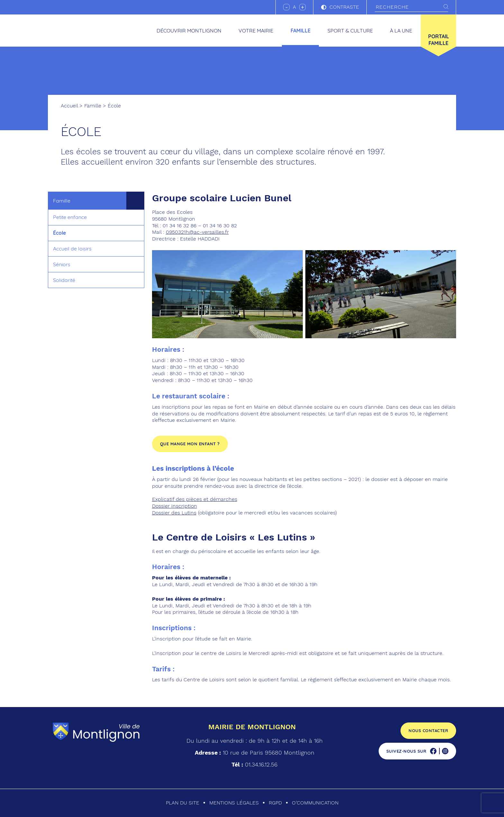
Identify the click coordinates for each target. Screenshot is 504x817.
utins (190, 513)
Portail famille (439, 40)
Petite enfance (70, 217)
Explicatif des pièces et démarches (195, 499)
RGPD (275, 803)
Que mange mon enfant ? (190, 444)
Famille (301, 31)
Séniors (62, 264)
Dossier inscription (175, 506)
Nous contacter (428, 731)
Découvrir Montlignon (189, 31)
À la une (401, 31)
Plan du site (183, 803)
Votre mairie (256, 31)
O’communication (315, 803)
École (59, 233)
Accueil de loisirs (72, 249)
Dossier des (167, 513)
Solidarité (64, 280)
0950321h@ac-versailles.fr (197, 232)
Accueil (69, 106)
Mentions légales (234, 803)
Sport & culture (350, 31)
